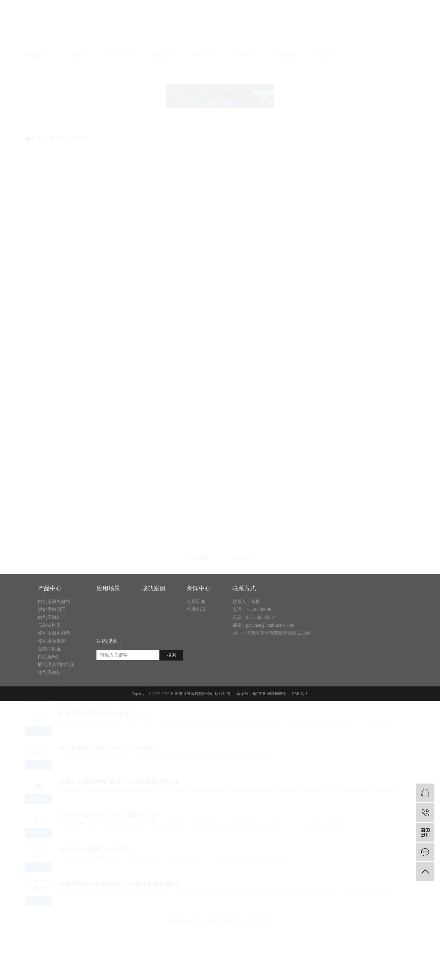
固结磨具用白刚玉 (56, 691)
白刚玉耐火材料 (54, 628)
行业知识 (196, 636)
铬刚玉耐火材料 (54, 660)
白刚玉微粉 (50, 644)
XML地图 (300, 720)
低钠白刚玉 (50, 652)
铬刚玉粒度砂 (52, 668)
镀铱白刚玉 (50, 675)
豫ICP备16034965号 (269, 720)
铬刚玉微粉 (50, 699)
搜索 (172, 682)
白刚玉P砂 (49, 683)
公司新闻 (196, 628)
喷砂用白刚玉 (52, 636)
